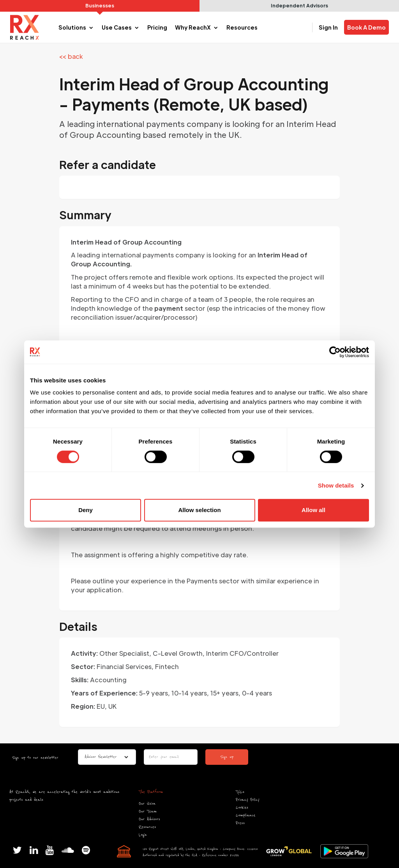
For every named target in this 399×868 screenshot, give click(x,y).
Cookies (242, 807)
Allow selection (199, 510)
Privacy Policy (247, 800)
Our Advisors (149, 819)
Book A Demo (366, 27)
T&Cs (240, 792)
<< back (71, 56)
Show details (336, 485)
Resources (147, 827)
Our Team (148, 811)
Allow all (313, 510)
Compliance (246, 815)
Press (240, 823)
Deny (86, 510)
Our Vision (147, 804)
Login (143, 835)
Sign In (328, 27)
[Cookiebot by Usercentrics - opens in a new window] (335, 352)
